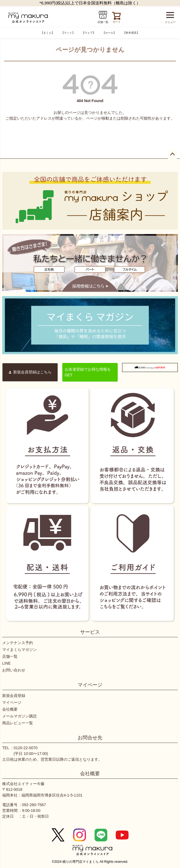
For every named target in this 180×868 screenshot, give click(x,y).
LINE (6, 663)
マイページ (90, 685)
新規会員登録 (14, 696)
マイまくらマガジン (19, 650)
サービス (90, 632)
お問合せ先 (90, 738)
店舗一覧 (10, 656)
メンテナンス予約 (18, 643)
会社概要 (10, 709)
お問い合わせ (14, 670)
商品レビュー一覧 (18, 723)
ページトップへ (172, 154)
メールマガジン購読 (19, 716)
